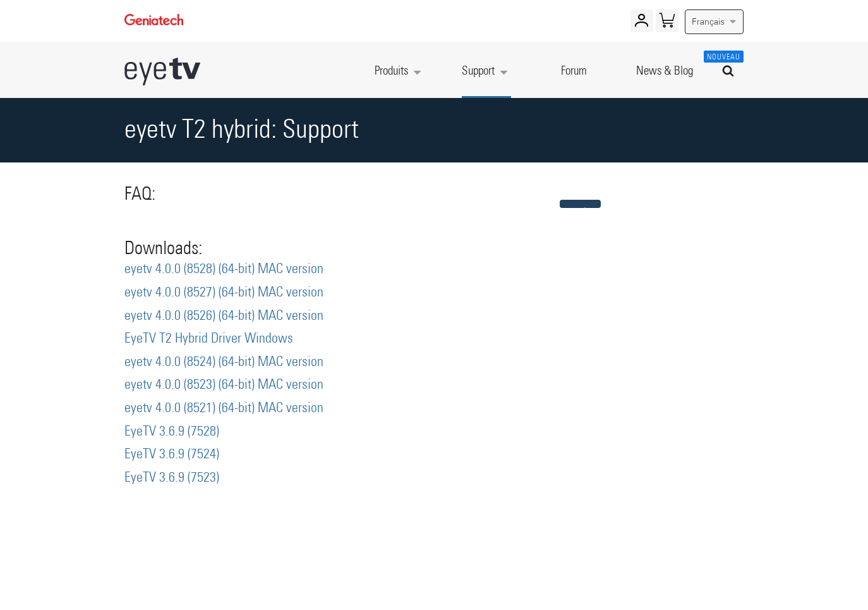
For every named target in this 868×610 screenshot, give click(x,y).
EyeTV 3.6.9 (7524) (172, 454)
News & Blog (665, 71)
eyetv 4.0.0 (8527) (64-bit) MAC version (224, 293)
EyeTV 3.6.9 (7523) (172, 478)
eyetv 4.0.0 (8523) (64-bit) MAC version (224, 385)
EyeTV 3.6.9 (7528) (172, 432)
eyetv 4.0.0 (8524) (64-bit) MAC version (224, 362)
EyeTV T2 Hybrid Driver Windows (209, 339)
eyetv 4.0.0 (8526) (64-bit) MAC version (224, 316)
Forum (574, 71)
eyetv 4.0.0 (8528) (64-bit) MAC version (224, 269)
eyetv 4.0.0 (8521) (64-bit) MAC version (224, 408)
